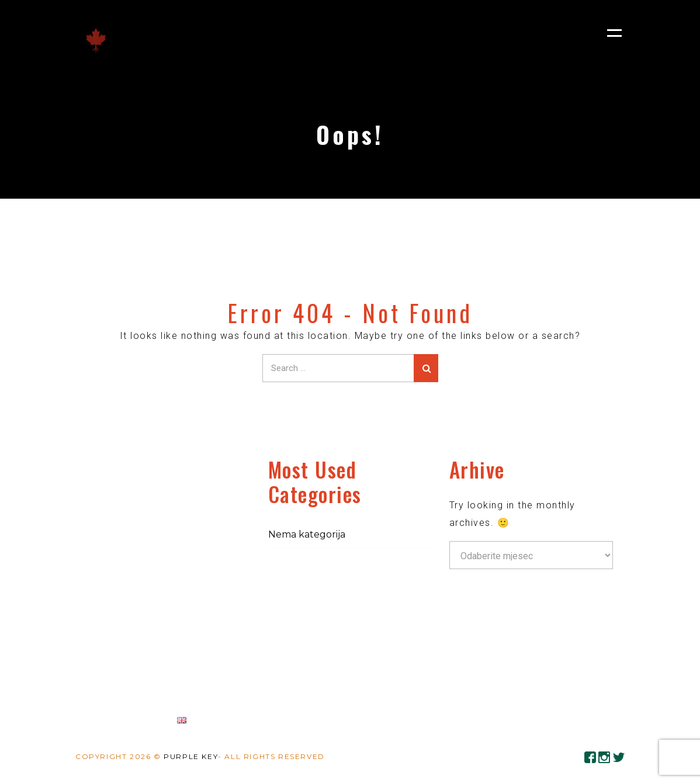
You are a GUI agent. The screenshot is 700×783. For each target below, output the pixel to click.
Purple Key (191, 756)
